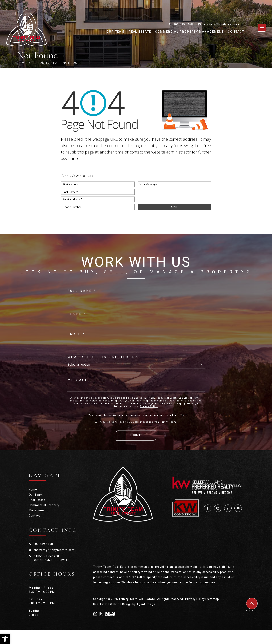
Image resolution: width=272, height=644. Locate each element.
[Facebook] (208, 508)
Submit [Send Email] (136, 435)
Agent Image (146, 604)
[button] (5, 639)
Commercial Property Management (189, 32)
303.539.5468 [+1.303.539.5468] (43, 544)
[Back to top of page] (252, 605)
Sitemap (213, 599)
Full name (82, 291)
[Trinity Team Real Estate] (26, 28)
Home (33, 490)
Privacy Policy (149, 406)
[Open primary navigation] (262, 28)
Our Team (115, 32)
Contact (236, 32)
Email (77, 334)
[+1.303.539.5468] (181, 24)
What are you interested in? (103, 357)
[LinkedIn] (228, 508)
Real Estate (140, 32)
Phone (77, 314)
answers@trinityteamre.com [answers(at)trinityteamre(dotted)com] (54, 550)
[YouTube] (238, 508)
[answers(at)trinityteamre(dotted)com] (221, 24)
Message (78, 380)
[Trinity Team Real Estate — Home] (123, 494)
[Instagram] (218, 508)
